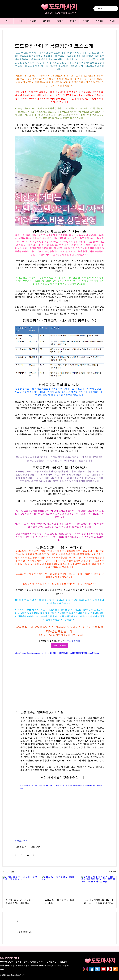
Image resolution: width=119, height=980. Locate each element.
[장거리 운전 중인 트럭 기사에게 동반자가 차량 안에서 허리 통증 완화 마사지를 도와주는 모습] (99, 886)
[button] (20, 21)
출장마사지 (5, 965)
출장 (21, 965)
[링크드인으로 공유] (28, 855)
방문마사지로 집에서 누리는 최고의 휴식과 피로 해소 (19, 901)
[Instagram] (85, 969)
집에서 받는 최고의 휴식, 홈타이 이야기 (59, 901)
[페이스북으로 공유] (16, 855)
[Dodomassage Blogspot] (115, 969)
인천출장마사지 (51, 965)
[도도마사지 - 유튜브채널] (103, 969)
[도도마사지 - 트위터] (97, 969)
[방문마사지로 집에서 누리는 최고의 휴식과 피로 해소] (20, 886)
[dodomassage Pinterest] (109, 969)
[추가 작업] (103, 39)
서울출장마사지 (37, 965)
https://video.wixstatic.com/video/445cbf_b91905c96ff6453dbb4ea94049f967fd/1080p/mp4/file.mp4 (57, 653)
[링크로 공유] (34, 855)
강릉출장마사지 (36, 847)
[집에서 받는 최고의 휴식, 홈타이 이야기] (60, 886)
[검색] (106, 9)
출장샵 (26, 965)
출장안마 (14, 965)
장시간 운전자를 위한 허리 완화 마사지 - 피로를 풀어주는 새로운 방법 (99, 902)
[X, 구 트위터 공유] (22, 855)
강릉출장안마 (21, 847)
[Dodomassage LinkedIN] (91, 969)
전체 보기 (113, 871)
